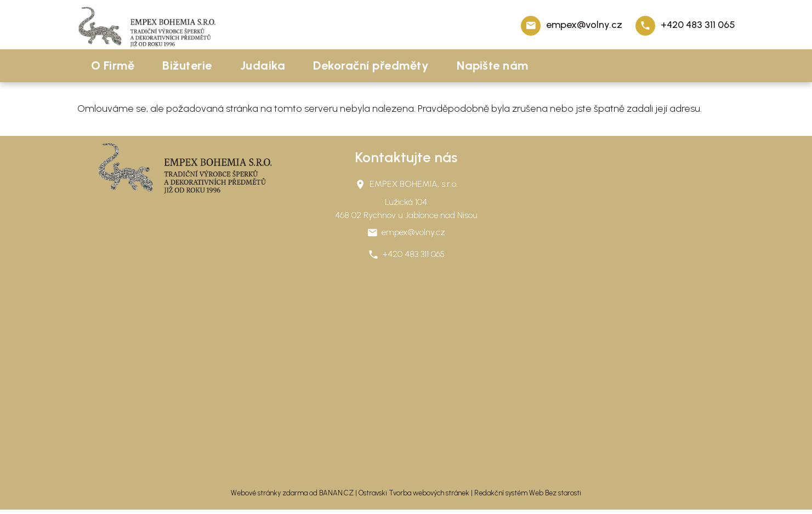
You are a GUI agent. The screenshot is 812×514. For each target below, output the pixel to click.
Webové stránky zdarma (269, 493)
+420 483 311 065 (698, 25)
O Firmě (113, 65)
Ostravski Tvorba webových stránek (414, 493)
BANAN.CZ (336, 493)
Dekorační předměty (371, 65)
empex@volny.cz (584, 25)
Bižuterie (187, 65)
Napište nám (493, 65)
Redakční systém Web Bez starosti (528, 493)
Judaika (263, 65)
